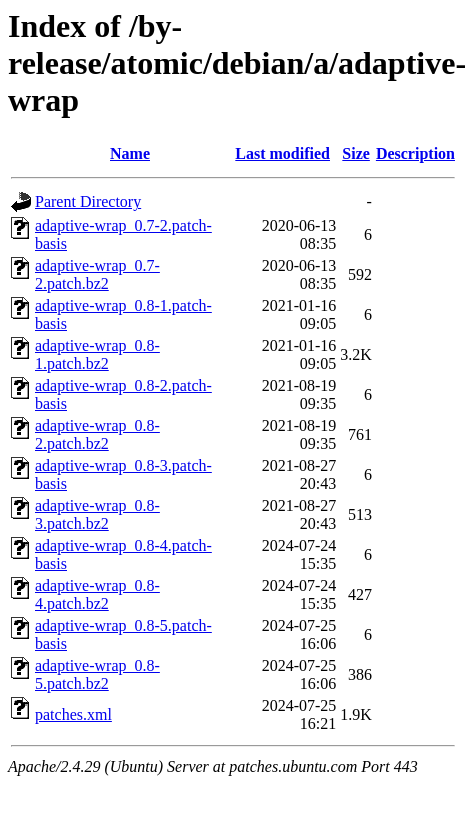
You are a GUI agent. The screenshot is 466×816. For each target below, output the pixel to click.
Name (130, 153)
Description (415, 153)
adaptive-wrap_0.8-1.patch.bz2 (97, 354)
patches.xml (73, 714)
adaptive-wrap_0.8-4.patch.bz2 (97, 594)
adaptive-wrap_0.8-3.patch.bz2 (97, 514)
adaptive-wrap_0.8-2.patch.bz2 (97, 434)
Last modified (282, 153)
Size (356, 153)
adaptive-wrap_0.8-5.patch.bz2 (97, 674)
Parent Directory (88, 201)
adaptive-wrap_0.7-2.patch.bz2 (97, 274)
